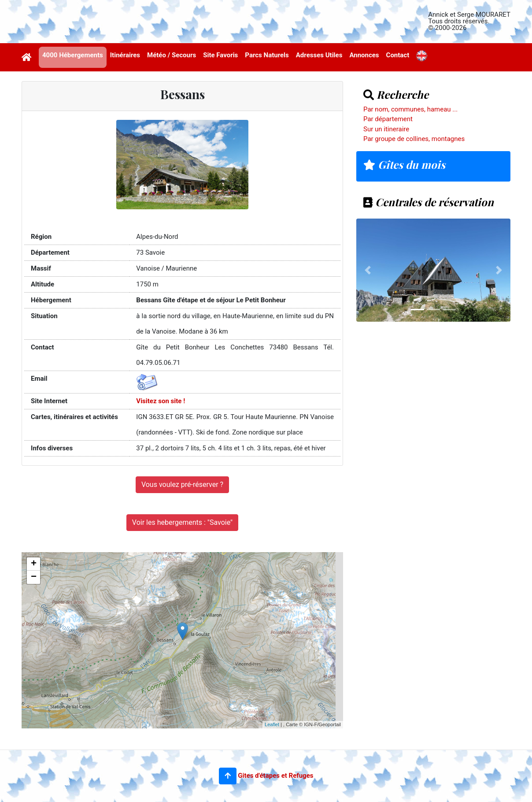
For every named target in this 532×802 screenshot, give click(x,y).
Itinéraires (125, 55)
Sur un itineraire (386, 129)
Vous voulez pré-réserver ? (182, 485)
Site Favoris (220, 55)
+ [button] (34, 564)
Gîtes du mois (404, 164)
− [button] (34, 577)
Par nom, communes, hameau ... (410, 109)
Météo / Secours (172, 55)
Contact (398, 55)
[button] (228, 776)
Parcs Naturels (267, 55)
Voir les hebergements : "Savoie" (182, 522)
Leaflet (272, 724)
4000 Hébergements (73, 55)
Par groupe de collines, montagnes (414, 139)
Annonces (364, 55)
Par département (388, 119)
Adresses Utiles (319, 55)
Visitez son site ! (161, 401)
